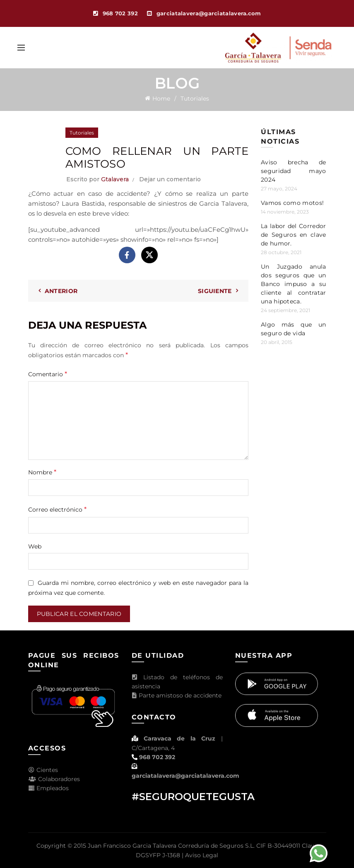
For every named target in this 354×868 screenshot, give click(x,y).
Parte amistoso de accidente (177, 695)
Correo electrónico (57, 509)
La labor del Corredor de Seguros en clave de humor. (294, 235)
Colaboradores (54, 779)
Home (161, 99)
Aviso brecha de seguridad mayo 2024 (294, 171)
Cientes (43, 770)
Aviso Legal (202, 855)
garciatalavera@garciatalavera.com (185, 776)
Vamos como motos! (292, 203)
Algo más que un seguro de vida (294, 329)
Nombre (42, 472)
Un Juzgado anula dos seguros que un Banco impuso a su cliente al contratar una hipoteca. (294, 284)
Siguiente (215, 291)
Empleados (48, 788)
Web (35, 546)
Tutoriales (195, 99)
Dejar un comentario (170, 179)
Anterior (61, 291)
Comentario (48, 374)
